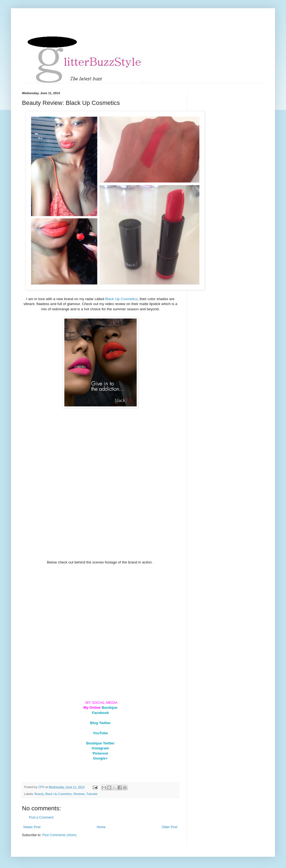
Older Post (170, 827)
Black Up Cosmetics (121, 299)
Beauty (39, 794)
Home (101, 827)
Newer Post (32, 827)
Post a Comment (41, 817)
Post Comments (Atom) (59, 835)
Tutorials (92, 794)
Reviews (79, 794)
